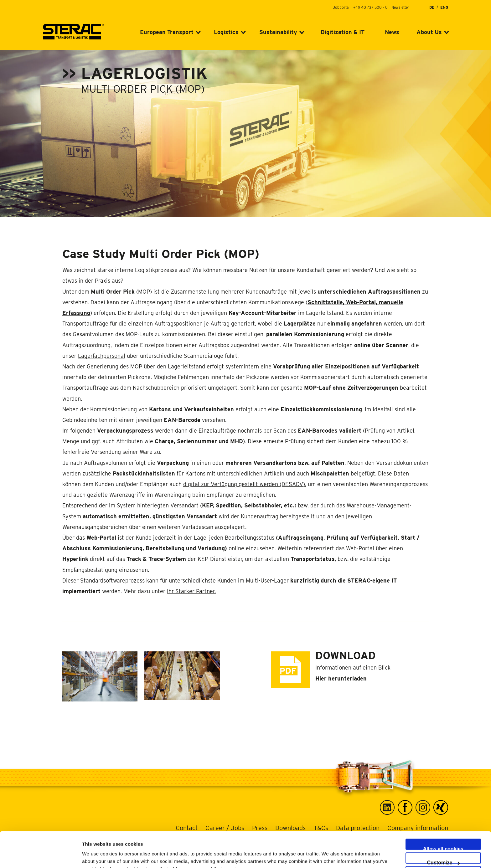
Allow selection (443, 842)
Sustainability (278, 32)
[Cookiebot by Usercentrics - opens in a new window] (41, 856)
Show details (329, 856)
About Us (429, 32)
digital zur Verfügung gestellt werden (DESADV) (244, 484)
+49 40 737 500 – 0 (370, 7)
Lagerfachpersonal (102, 356)
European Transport (167, 32)
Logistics (226, 32)
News (392, 32)
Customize (444, 828)
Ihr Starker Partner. (191, 591)
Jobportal (341, 7)
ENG (444, 8)
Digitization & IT (343, 32)
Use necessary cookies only (444, 856)
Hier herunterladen (341, 678)
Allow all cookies (443, 814)
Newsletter (400, 7)
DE (432, 8)
